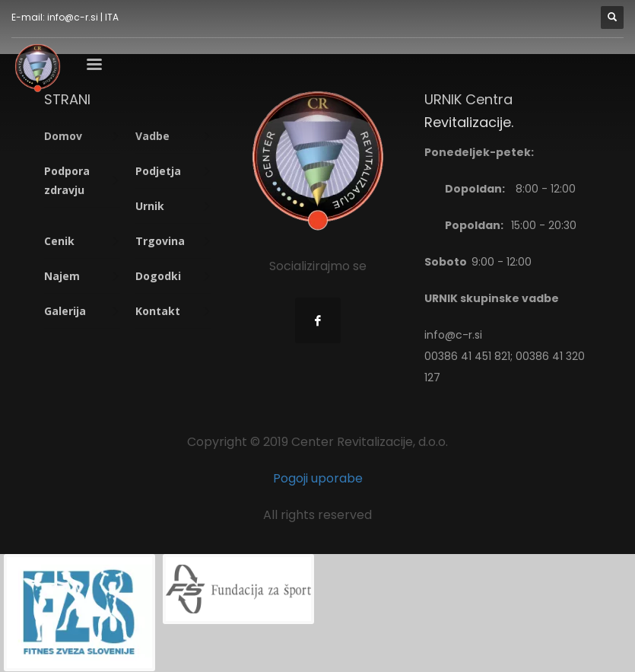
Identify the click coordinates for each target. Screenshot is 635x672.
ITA (112, 17)
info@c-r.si (73, 17)
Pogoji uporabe (318, 478)
